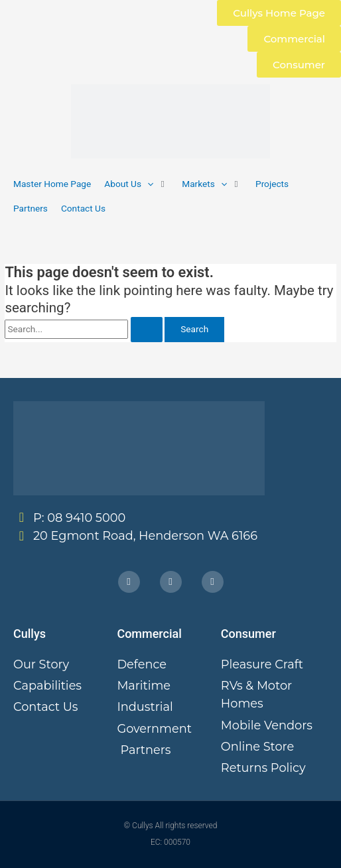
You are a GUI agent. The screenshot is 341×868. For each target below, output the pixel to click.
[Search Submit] (147, 330)
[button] (136, 184)
